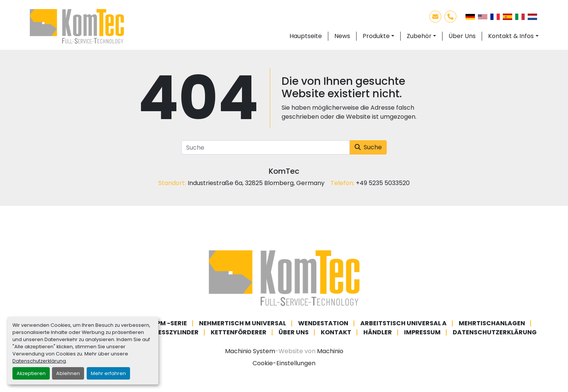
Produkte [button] (376, 36)
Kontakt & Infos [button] (511, 36)
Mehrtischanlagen (492, 323)
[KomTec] (284, 278)
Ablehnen (68, 373)
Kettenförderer (239, 332)
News (342, 36)
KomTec (284, 171)
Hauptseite (306, 36)
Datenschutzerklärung (39, 361)
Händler (378, 332)
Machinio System (250, 351)
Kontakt (336, 332)
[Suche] (266, 147)
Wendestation (323, 323)
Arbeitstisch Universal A (403, 323)
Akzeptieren (31, 373)
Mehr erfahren (108, 373)
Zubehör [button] (419, 36)
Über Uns (462, 36)
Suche (368, 147)
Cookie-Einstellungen (284, 363)
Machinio (330, 351)
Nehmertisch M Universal (243, 323)
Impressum (422, 332)
